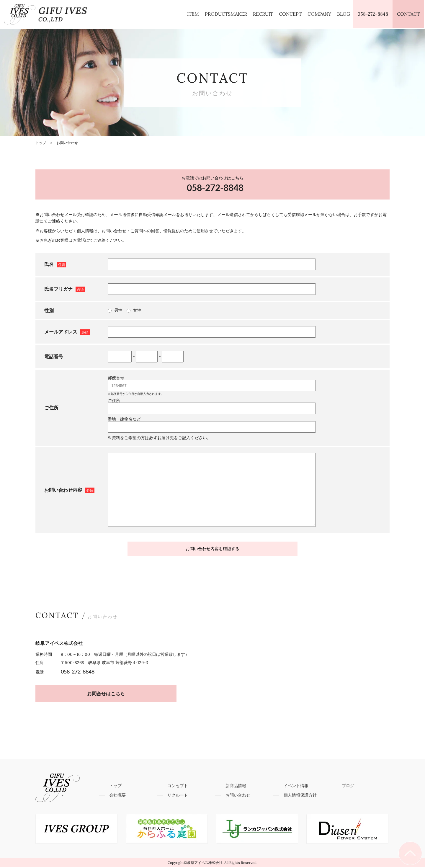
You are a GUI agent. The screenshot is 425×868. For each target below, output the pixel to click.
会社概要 (117, 796)
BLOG (344, 14)
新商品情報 (236, 787)
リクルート (178, 796)
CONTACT (408, 14)
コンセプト (178, 787)
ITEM (193, 14)
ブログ (348, 787)
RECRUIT (263, 14)
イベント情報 (296, 787)
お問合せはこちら (102, 695)
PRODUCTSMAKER (226, 14)
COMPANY (319, 14)
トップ (115, 787)
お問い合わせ (238, 796)
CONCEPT (290, 14)
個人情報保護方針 (300, 796)
